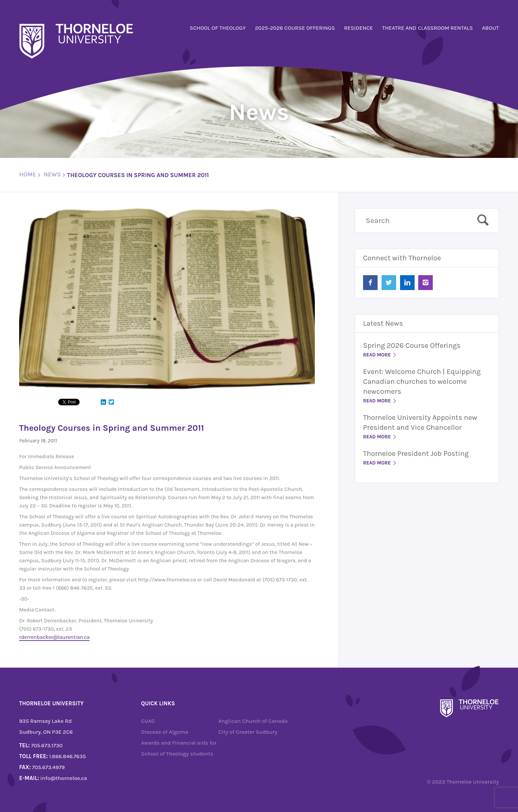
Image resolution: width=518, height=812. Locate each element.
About (490, 28)
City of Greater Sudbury (248, 732)
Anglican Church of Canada (253, 721)
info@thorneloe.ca (64, 778)
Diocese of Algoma (165, 732)
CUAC (148, 721)
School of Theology (218, 28)
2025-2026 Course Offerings (295, 28)
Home (28, 174)
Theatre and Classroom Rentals (428, 28)
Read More (380, 355)
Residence (359, 28)
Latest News (383, 323)
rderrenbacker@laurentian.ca (54, 637)
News (52, 174)
